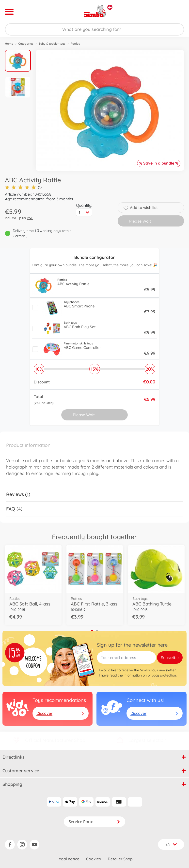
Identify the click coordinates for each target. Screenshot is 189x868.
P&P (30, 218)
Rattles (75, 44)
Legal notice (68, 859)
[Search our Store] (94, 29)
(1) (23, 187)
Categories (26, 44)
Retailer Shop (120, 859)
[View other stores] (110, 7)
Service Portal (94, 822)
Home (9, 44)
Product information (28, 445)
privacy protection (162, 675)
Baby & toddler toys (52, 44)
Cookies (94, 859)
